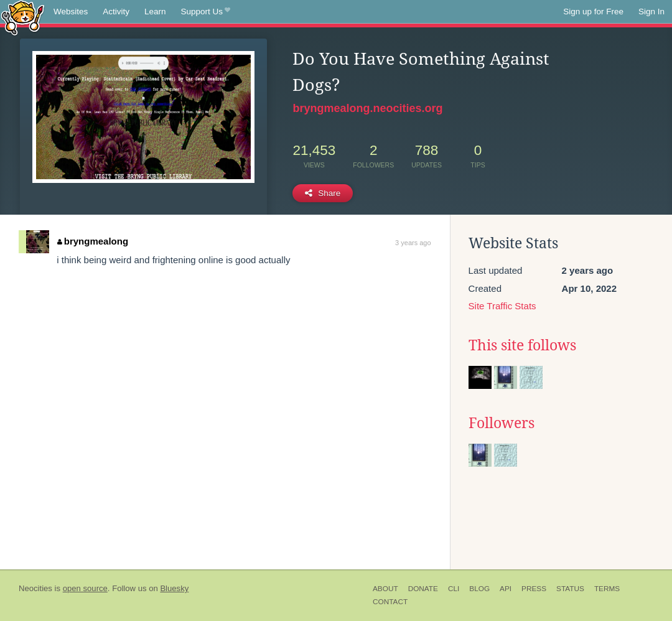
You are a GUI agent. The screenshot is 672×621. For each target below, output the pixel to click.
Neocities (35, 588)
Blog (479, 589)
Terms (607, 589)
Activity (116, 12)
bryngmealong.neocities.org (367, 108)
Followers (502, 423)
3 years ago (413, 243)
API (506, 589)
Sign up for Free (593, 12)
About (385, 589)
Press (534, 589)
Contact (390, 602)
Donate (423, 589)
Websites (71, 12)
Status (570, 589)
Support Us (206, 12)
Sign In (651, 12)
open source (85, 588)
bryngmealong (93, 241)
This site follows (522, 345)
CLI (454, 589)
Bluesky (174, 588)
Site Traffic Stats (502, 306)
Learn (155, 12)
